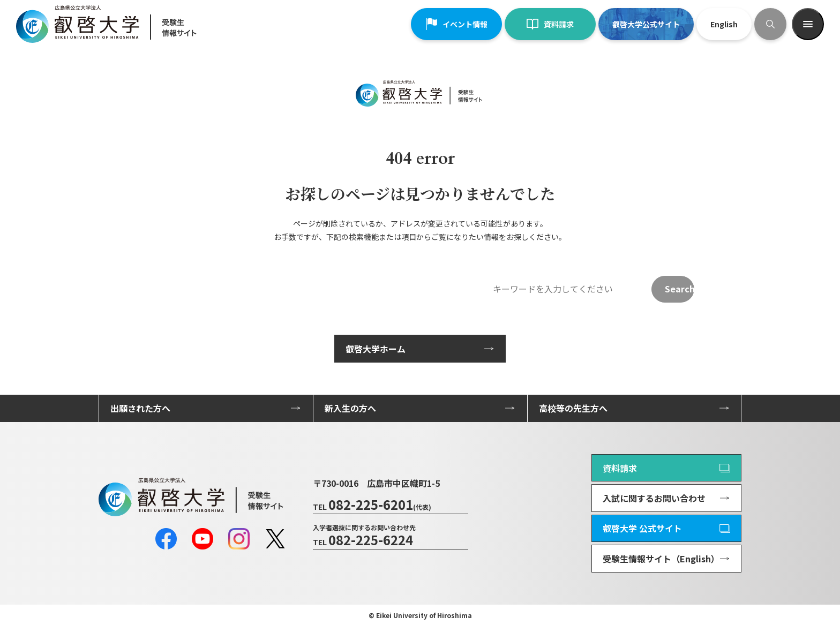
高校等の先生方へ (573, 408)
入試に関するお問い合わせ (654, 498)
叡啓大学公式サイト (646, 24)
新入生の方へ (350, 408)
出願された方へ (140, 408)
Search (680, 289)
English (724, 24)
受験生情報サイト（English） (661, 559)
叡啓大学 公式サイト (642, 528)
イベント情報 (456, 24)
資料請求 (550, 24)
